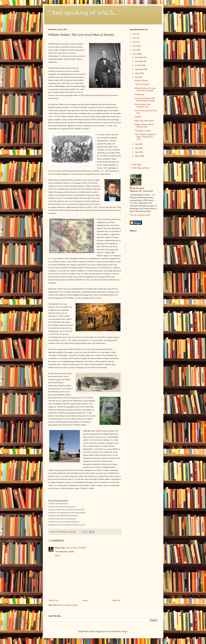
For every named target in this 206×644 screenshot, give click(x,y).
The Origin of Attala (142, 131)
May (137, 148)
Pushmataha (139, 94)
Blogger (124, 631)
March (138, 156)
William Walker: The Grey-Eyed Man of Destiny (145, 89)
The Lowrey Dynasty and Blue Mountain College (145, 99)
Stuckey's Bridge (141, 81)
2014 (135, 46)
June (137, 144)
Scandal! (138, 117)
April (137, 152)
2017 (135, 34)
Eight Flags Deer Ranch (144, 121)
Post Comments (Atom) (69, 605)
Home (85, 600)
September (139, 69)
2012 (135, 54)
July (137, 77)
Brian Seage (60, 548)
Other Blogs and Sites (141, 168)
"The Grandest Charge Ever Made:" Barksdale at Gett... (145, 137)
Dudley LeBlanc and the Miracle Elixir (144, 126)
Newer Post (54, 600)
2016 (135, 38)
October (138, 65)
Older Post (116, 600)
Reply (57, 555)
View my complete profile (140, 215)
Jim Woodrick (138, 188)
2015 (135, 42)
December (139, 57)
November (139, 61)
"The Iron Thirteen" (142, 84)
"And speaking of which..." (85, 13)
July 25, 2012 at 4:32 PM (76, 548)
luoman (107, 631)
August (138, 73)
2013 (135, 50)
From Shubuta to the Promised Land (143, 106)
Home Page (137, 165)
